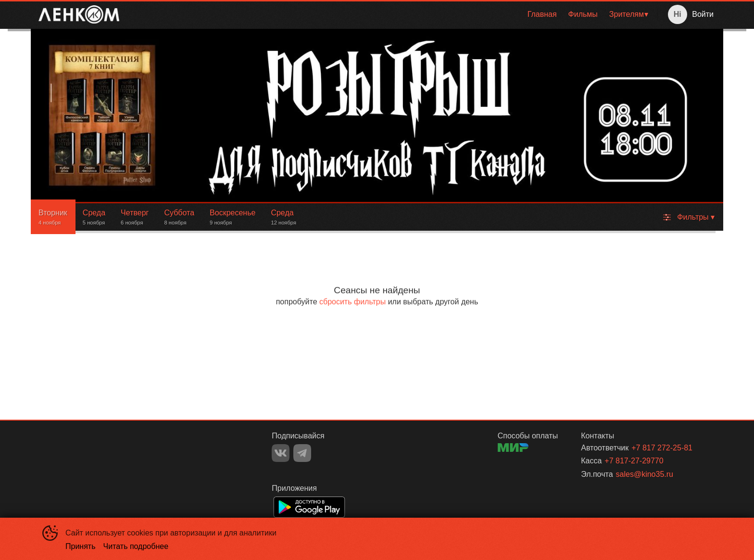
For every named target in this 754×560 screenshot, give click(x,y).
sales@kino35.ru (645, 474)
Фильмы (583, 14)
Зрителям (627, 14)
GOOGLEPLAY (309, 507)
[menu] (390, 14)
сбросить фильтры (352, 302)
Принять (81, 546)
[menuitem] (542, 14)
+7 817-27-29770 (634, 461)
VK (281, 453)
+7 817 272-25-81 (662, 448)
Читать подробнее (136, 546)
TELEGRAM (302, 453)
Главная (542, 14)
